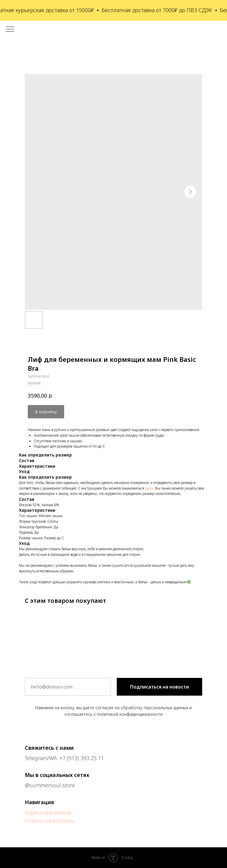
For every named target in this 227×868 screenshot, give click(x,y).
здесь (149, 488)
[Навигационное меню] (10, 30)
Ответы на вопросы (50, 821)
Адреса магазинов (48, 812)
